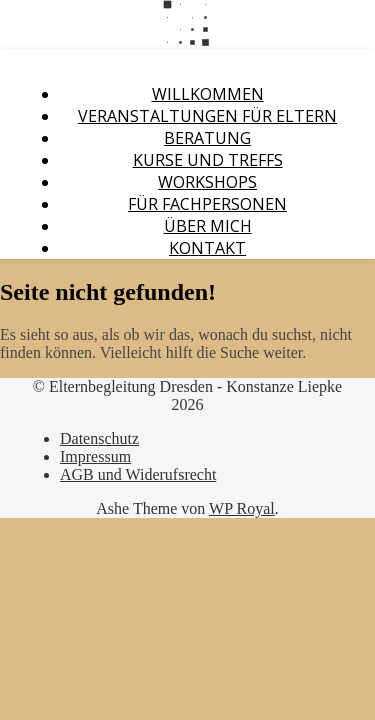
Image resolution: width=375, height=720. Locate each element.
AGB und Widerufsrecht (138, 474)
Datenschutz (99, 438)
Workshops (207, 182)
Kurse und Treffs (208, 160)
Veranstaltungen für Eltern (207, 116)
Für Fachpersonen (207, 204)
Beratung (207, 138)
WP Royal (242, 508)
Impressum (95, 456)
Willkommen (208, 94)
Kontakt (207, 248)
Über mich (208, 226)
